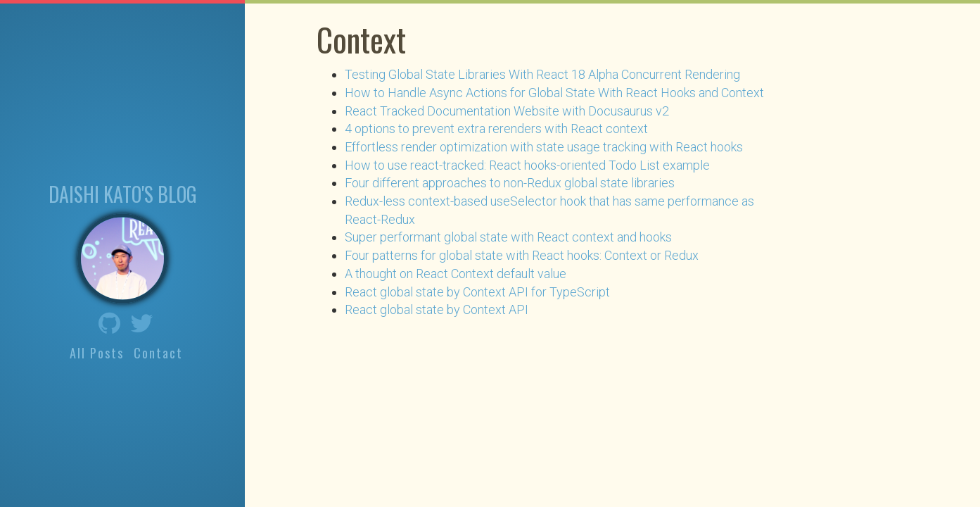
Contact (158, 352)
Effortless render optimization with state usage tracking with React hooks (544, 147)
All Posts (97, 352)
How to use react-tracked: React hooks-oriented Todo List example (527, 165)
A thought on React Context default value (456, 274)
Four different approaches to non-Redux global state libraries (510, 183)
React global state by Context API (437, 309)
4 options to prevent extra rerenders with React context (496, 129)
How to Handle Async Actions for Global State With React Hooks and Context (554, 93)
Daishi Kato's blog (123, 193)
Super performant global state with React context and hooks (508, 237)
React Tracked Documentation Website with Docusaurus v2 (507, 111)
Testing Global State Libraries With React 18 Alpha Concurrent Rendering (542, 74)
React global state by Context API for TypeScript (477, 292)
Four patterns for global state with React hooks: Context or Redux (522, 255)
